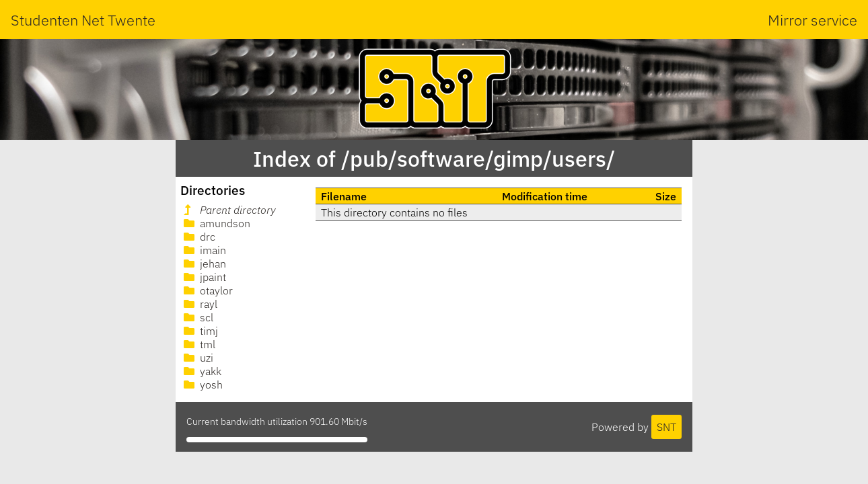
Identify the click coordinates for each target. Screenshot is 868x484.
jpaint (204, 277)
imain (204, 250)
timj (200, 331)
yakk (201, 371)
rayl (199, 304)
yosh (202, 385)
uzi (197, 358)
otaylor (207, 290)
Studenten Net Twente (83, 20)
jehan (204, 264)
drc (198, 237)
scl (197, 317)
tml (198, 344)
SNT (666, 427)
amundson (216, 223)
